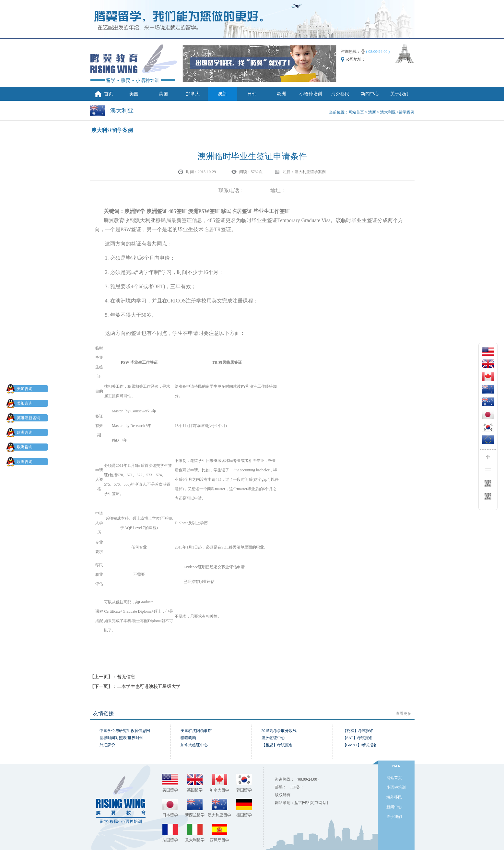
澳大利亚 (388, 112)
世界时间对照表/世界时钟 (121, 738)
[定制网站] (319, 803)
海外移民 (340, 94)
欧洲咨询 (21, 432)
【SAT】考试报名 (358, 738)
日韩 (252, 94)
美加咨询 (21, 389)
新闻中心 (370, 94)
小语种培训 (311, 94)
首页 (109, 94)
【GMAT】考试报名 (360, 745)
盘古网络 (302, 803)
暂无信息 (126, 677)
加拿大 (193, 94)
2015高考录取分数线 (279, 731)
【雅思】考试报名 (277, 745)
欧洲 (281, 94)
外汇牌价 (107, 745)
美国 (134, 94)
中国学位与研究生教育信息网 (125, 731)
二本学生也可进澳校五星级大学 (149, 686)
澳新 (222, 94)
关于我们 (399, 94)
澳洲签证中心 (273, 738)
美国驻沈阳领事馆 (196, 731)
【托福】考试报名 (358, 731)
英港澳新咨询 (25, 418)
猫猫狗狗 (188, 738)
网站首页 (356, 112)
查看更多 (404, 714)
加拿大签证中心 (194, 745)
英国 (163, 94)
